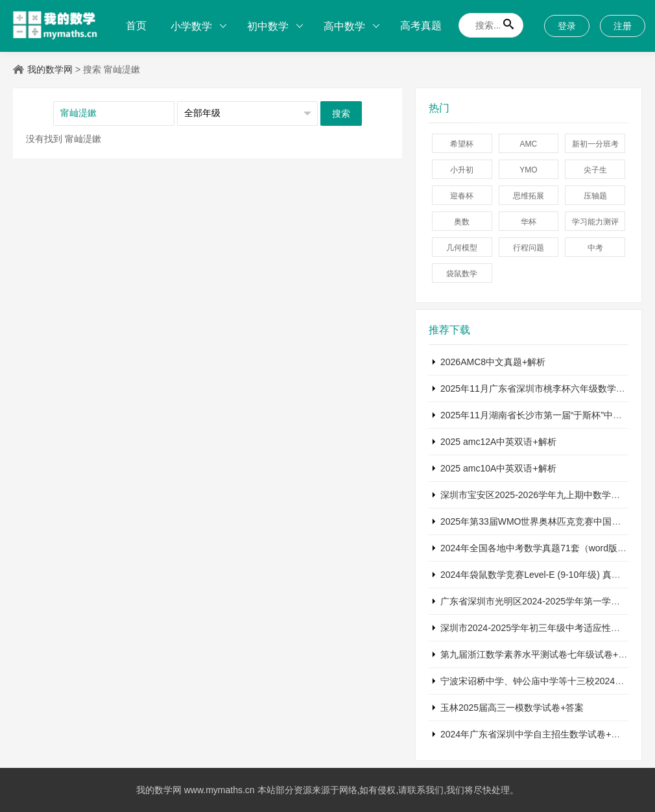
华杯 (529, 222)
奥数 (462, 222)
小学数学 (191, 26)
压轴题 (595, 196)
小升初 (462, 170)
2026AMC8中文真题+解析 (493, 362)
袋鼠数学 (462, 274)
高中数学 (344, 26)
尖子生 (595, 170)
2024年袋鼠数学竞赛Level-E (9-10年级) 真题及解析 (544, 575)
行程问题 (529, 248)
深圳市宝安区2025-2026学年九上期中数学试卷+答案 (546, 495)
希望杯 (462, 144)
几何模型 (462, 248)
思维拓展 (529, 196)
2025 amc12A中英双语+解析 (498, 442)
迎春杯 (462, 196)
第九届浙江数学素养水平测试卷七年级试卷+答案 (538, 654)
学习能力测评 (595, 222)
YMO (528, 170)
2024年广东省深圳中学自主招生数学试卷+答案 (535, 734)
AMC (529, 144)
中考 (595, 248)
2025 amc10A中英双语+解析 (498, 468)
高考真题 (421, 26)
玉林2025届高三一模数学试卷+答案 (512, 708)
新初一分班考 (595, 144)
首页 (136, 26)
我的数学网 (50, 69)
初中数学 (268, 26)
